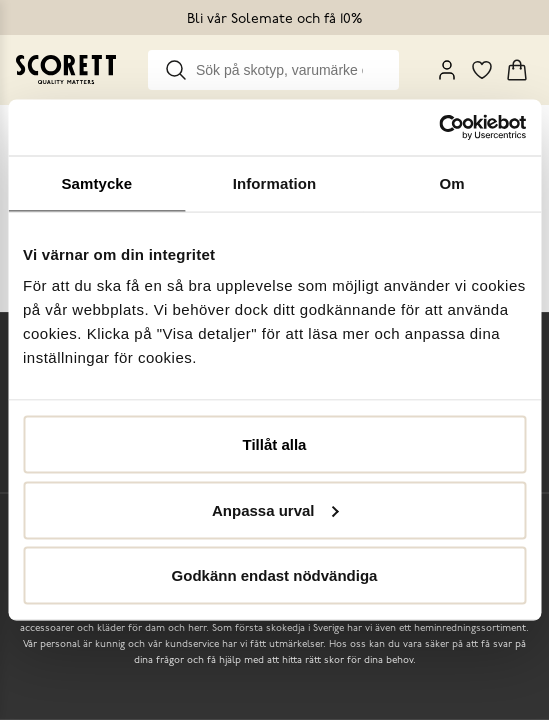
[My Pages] (447, 70)
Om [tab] (452, 182)
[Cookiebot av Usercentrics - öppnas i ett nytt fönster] (438, 128)
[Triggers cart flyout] (517, 70)
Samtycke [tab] (96, 182)
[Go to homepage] (66, 69)
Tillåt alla (275, 444)
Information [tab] (275, 182)
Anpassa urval (275, 509)
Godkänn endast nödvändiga (275, 575)
